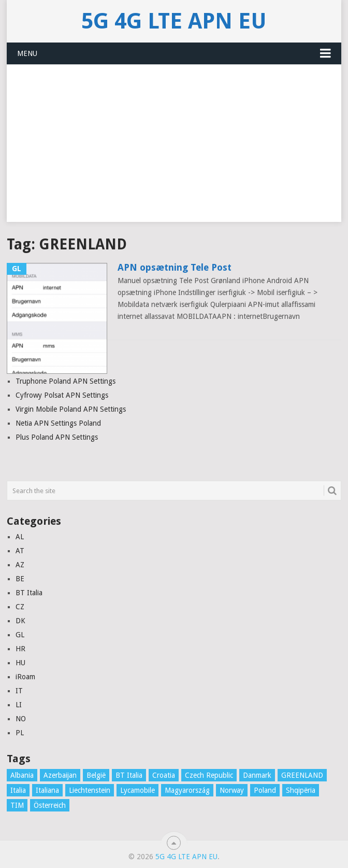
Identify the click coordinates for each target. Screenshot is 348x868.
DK (20, 621)
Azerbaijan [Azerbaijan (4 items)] (60, 775)
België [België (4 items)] (96, 775)
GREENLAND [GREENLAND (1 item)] (302, 775)
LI (19, 705)
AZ (20, 565)
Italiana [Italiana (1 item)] (47, 790)
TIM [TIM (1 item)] (17, 805)
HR (20, 649)
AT (20, 551)
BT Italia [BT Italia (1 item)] (129, 775)
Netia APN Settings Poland (58, 423)
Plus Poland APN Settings (57, 437)
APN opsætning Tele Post (175, 267)
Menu (27, 53)
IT (19, 691)
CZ (20, 607)
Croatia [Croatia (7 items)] (164, 775)
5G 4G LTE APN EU (174, 21)
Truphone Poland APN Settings (66, 381)
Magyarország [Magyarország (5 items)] (187, 790)
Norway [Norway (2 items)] (232, 790)
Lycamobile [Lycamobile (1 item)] (137, 790)
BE (20, 579)
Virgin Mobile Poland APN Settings (71, 409)
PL (20, 733)
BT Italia (29, 593)
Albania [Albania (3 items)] (22, 775)
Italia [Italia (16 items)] (18, 790)
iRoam (25, 677)
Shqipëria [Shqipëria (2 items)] (301, 790)
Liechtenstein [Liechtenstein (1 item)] (90, 790)
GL (20, 635)
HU (20, 663)
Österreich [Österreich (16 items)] (50, 805)
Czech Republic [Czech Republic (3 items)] (209, 775)
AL (20, 537)
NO (21, 719)
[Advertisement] (174, 149)
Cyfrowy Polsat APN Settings (62, 395)
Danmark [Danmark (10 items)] (257, 775)
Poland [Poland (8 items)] (265, 790)
